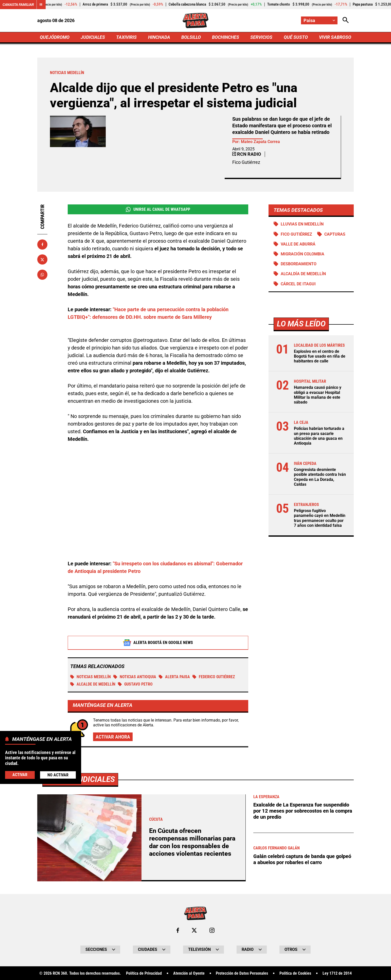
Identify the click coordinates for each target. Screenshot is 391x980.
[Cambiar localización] (319, 20)
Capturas (335, 234)
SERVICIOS (261, 37)
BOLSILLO (191, 37)
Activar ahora (113, 737)
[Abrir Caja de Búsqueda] (346, 20)
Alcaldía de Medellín (303, 274)
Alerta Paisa (174, 677)
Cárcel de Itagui (298, 284)
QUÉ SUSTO (296, 37)
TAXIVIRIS (126, 37)
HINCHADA (159, 37)
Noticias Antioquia (135, 677)
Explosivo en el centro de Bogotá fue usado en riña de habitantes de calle (320, 356)
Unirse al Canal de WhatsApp (158, 209)
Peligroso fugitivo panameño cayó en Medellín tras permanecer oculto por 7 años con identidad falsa (320, 518)
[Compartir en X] (42, 259)
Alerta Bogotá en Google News (158, 643)
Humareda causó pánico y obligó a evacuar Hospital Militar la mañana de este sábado (318, 395)
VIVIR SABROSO (335, 37)
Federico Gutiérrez (214, 677)
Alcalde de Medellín (93, 684)
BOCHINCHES (226, 37)
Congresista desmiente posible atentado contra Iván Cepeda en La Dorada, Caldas (320, 477)
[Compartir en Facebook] (42, 244)
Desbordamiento (299, 264)
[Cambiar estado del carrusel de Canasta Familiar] (41, 5)
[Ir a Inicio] (195, 21)
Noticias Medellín (91, 677)
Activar (20, 775)
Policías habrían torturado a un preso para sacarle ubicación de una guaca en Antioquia (319, 436)
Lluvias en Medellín (302, 224)
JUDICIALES (93, 37)
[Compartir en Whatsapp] (42, 275)
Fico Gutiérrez (296, 234)
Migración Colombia (303, 254)
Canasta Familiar (18, 5)
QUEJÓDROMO (55, 37)
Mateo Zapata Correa (260, 142)
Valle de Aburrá (298, 244)
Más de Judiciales (80, 957)
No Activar (58, 775)
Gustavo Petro (135, 684)
